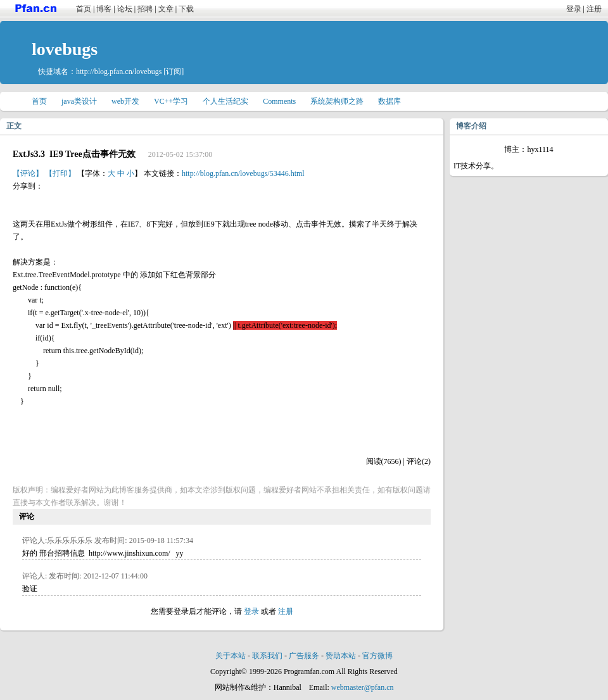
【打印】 (60, 173)
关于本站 (231, 656)
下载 (186, 9)
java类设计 (79, 101)
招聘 (145, 9)
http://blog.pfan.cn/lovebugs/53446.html (243, 173)
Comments (279, 101)
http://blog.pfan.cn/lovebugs (119, 72)
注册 (594, 9)
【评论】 (28, 173)
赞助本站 (341, 656)
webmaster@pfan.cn (363, 687)
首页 (84, 9)
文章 (166, 9)
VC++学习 (171, 101)
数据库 (389, 101)
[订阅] (174, 72)
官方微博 (377, 656)
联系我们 (267, 656)
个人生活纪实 (225, 101)
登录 (574, 9)
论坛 (125, 9)
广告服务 (304, 656)
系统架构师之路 (337, 101)
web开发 (125, 101)
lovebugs (65, 49)
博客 (104, 9)
